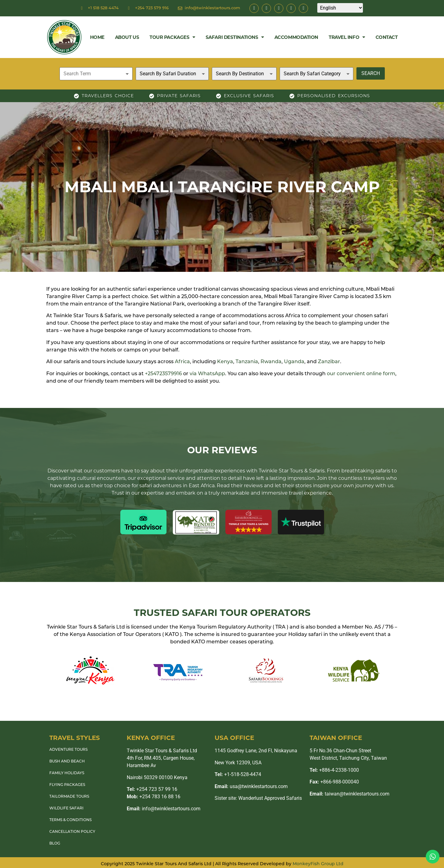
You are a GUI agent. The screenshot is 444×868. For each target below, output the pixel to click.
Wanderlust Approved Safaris (270, 798)
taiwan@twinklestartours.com (349, 794)
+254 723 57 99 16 (152, 789)
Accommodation (296, 37)
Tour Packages (172, 37)
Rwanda (271, 362)
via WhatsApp (207, 374)
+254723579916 (163, 374)
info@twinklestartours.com (164, 809)
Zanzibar (329, 362)
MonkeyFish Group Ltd (318, 864)
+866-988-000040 (334, 782)
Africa (182, 362)
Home (97, 37)
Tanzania (247, 362)
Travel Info (347, 37)
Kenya (225, 362)
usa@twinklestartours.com (251, 786)
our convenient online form (361, 374)
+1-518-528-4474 (238, 774)
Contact (387, 37)
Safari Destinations (235, 37)
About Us (127, 37)
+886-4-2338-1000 (334, 770)
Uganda (294, 362)
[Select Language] (340, 8)
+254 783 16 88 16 (154, 797)
